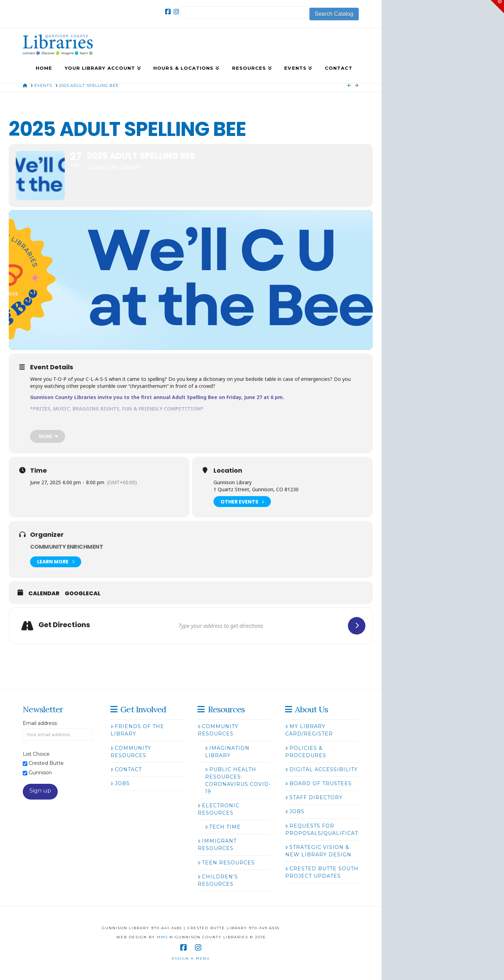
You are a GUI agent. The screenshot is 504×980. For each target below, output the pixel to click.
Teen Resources (226, 863)
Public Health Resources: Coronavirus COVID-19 (238, 780)
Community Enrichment (66, 547)
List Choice (36, 754)
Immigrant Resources (217, 845)
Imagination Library (227, 752)
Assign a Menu (191, 958)
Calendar (44, 594)
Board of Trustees (318, 783)
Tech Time (223, 827)
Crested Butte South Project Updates (322, 872)
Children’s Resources (218, 880)
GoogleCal (83, 594)
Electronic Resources (219, 809)
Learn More (56, 562)
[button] (497, 7)
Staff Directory (314, 797)
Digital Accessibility (321, 769)
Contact (126, 769)
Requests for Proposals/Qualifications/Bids (337, 830)
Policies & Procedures (306, 752)
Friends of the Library (137, 730)
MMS (162, 937)
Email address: (40, 723)
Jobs (120, 783)
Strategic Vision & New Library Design (318, 851)
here (142, 427)
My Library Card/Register (309, 730)
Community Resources (131, 752)
